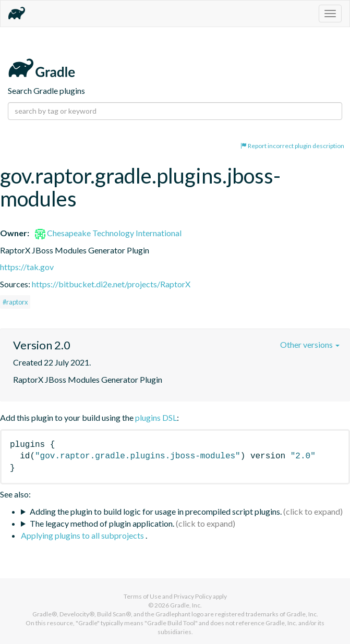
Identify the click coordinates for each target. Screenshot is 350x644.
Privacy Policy (193, 596)
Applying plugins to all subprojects (83, 535)
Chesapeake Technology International (108, 233)
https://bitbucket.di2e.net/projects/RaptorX (111, 284)
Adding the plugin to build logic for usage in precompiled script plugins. (156, 511)
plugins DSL (156, 417)
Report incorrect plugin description (292, 146)
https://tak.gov (27, 267)
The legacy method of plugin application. (102, 523)
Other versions (310, 344)
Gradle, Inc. (186, 605)
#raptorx (15, 302)
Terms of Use (142, 596)
